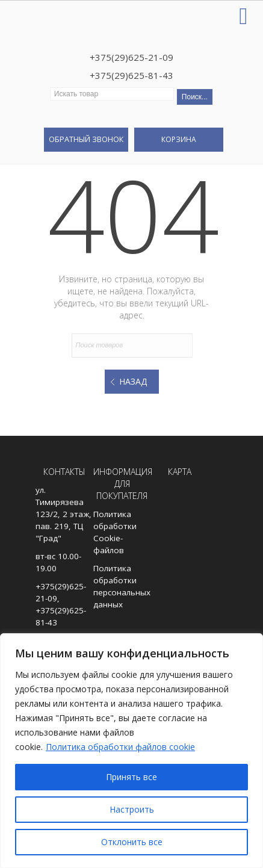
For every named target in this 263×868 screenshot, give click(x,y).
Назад (133, 381)
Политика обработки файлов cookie (120, 747)
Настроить (132, 809)
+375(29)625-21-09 (131, 57)
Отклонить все (132, 842)
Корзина (179, 139)
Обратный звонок (86, 139)
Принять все (131, 777)
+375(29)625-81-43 (131, 75)
